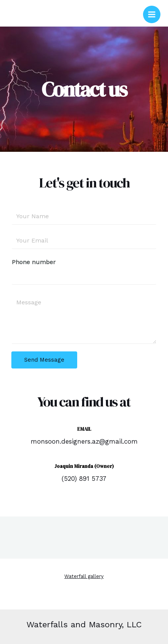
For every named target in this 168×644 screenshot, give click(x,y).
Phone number (34, 262)
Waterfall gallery (84, 576)
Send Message (44, 360)
